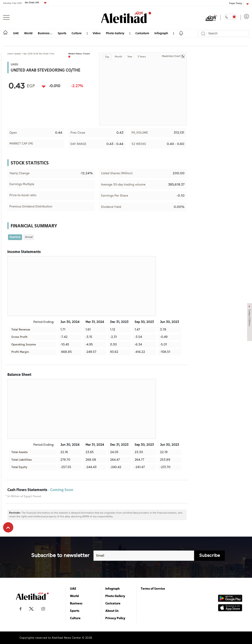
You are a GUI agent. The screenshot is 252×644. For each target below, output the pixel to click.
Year (130, 57)
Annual (29, 237)
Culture (77, 33)
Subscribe (210, 556)
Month (118, 57)
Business (45, 33)
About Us (112, 611)
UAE (16, 33)
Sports (62, 33)
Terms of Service (153, 588)
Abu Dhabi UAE (32, 3)
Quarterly (15, 237)
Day (107, 57)
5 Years (142, 57)
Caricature (142, 33)
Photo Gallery (115, 33)
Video (97, 33)
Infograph (161, 33)
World (28, 33)
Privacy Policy (115, 618)
